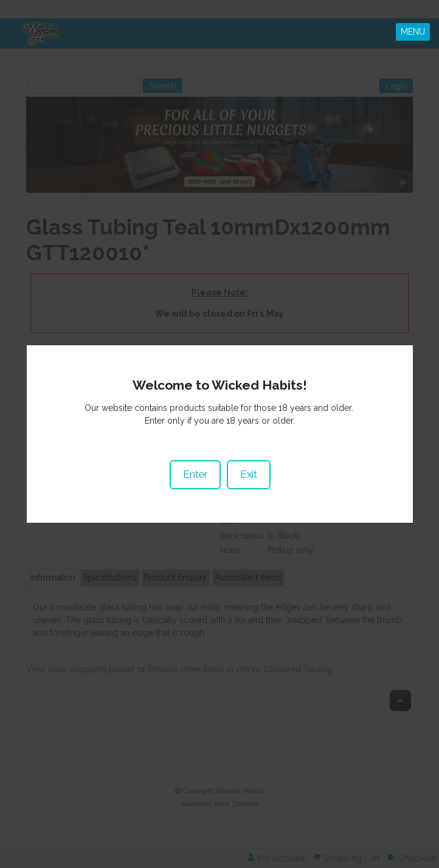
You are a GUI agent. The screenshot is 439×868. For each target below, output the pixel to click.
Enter (195, 464)
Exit (248, 464)
